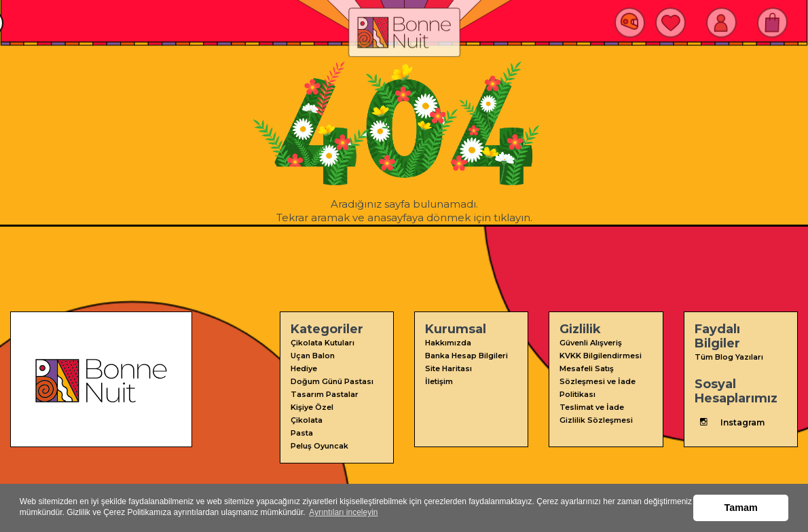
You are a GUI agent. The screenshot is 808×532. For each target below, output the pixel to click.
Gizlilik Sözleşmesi (596, 420)
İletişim (439, 381)
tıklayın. (513, 217)
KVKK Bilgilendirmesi (601, 356)
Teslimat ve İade (592, 407)
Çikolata (307, 420)
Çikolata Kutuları (323, 343)
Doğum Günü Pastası (332, 381)
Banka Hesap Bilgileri (466, 356)
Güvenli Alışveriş (591, 343)
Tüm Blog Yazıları (729, 357)
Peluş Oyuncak (319, 446)
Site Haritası (448, 368)
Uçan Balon (313, 356)
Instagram (730, 422)
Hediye (304, 368)
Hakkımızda (448, 343)
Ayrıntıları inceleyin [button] (343, 512)
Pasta (302, 433)
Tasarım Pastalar (325, 394)
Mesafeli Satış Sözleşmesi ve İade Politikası (598, 381)
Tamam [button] (741, 508)
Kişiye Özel (312, 407)
